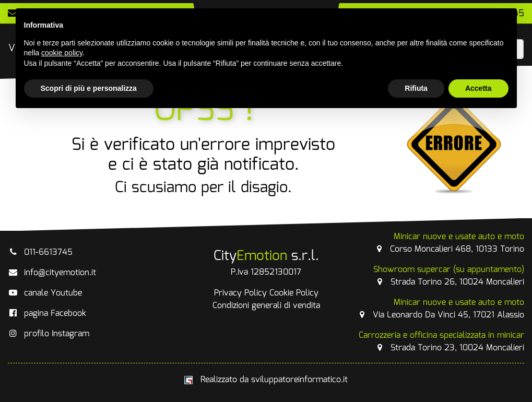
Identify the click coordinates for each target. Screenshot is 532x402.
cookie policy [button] (62, 53)
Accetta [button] (478, 88)
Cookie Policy (294, 293)
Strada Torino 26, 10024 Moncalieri (449, 276)
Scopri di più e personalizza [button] (89, 88)
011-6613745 (40, 252)
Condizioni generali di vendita (266, 306)
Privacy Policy (240, 293)
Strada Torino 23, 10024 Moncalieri (441, 342)
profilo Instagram (49, 334)
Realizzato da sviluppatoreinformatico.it (266, 380)
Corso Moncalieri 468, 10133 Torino (449, 243)
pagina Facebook (47, 314)
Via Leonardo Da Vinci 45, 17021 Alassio (440, 309)
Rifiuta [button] (416, 88)
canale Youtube (45, 293)
